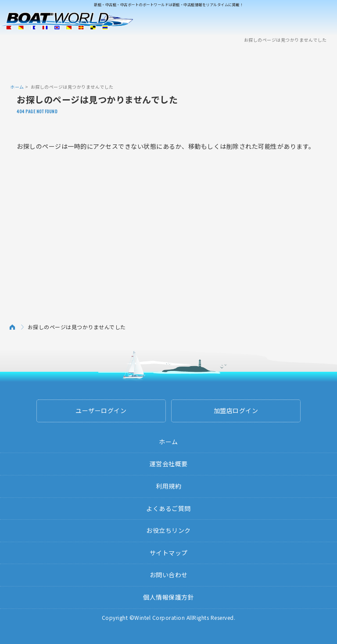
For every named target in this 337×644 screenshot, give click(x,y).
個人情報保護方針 (168, 597)
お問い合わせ (169, 575)
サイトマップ (169, 553)
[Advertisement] (168, 63)
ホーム (17, 87)
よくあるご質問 (168, 508)
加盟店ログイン (236, 410)
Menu (325, 21)
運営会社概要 (169, 464)
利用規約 (168, 486)
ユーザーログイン (101, 410)
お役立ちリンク (168, 530)
